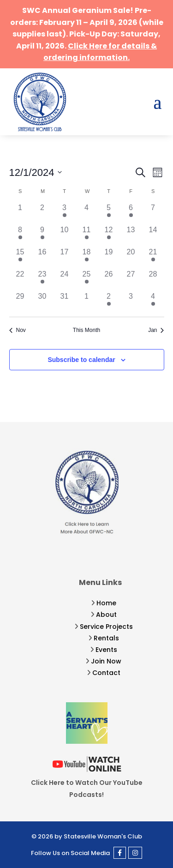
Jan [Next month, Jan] (156, 330)
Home (106, 603)
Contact (106, 673)
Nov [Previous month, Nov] (18, 330)
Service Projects (106, 627)
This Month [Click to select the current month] (86, 330)
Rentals (106, 638)
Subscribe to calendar (81, 360)
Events (106, 650)
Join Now (106, 661)
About (106, 615)
